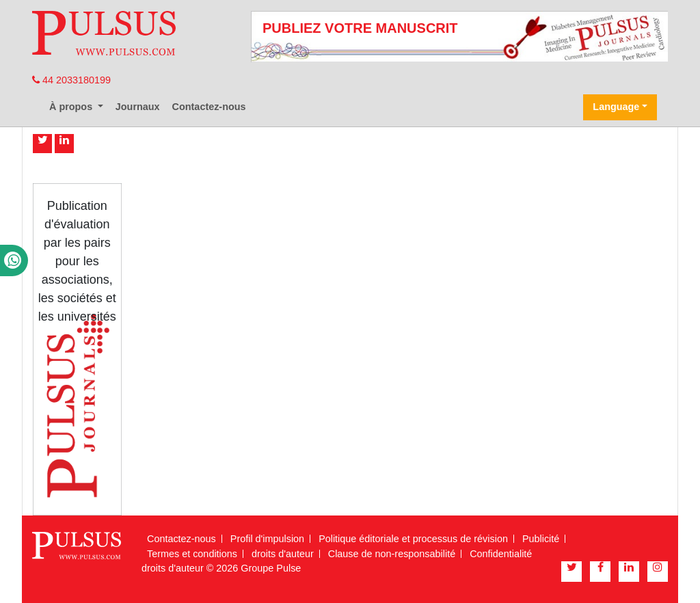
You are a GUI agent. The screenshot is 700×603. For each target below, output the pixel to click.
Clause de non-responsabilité (392, 554)
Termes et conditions (192, 554)
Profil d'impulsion (267, 539)
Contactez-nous (209, 107)
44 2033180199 (71, 80)
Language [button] (616, 107)
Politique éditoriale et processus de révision (413, 539)
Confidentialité (501, 554)
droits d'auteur (283, 554)
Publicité (541, 539)
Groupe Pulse (271, 568)
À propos (72, 107)
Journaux (138, 107)
